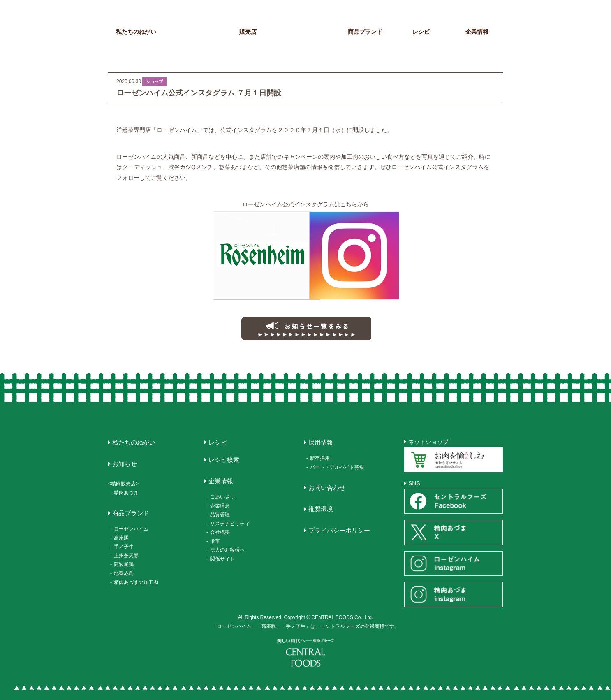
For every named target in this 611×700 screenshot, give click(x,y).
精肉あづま (126, 493)
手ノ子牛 (124, 547)
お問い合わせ (327, 488)
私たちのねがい (136, 32)
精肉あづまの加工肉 (136, 582)
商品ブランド (365, 32)
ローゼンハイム (131, 529)
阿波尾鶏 (124, 564)
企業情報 (477, 32)
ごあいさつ (222, 497)
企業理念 (220, 506)
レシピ (421, 32)
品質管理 (220, 515)
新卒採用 (320, 458)
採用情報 (321, 442)
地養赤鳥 (124, 573)
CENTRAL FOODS (308, 24)
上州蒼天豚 (126, 556)
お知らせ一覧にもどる (305, 328)
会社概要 (220, 532)
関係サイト (222, 559)
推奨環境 (321, 509)
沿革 (215, 541)
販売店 (248, 32)
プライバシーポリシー (339, 530)
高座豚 (121, 538)
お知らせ (192, 32)
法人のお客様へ (227, 550)
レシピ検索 (224, 460)
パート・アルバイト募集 (337, 467)
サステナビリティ (230, 524)
